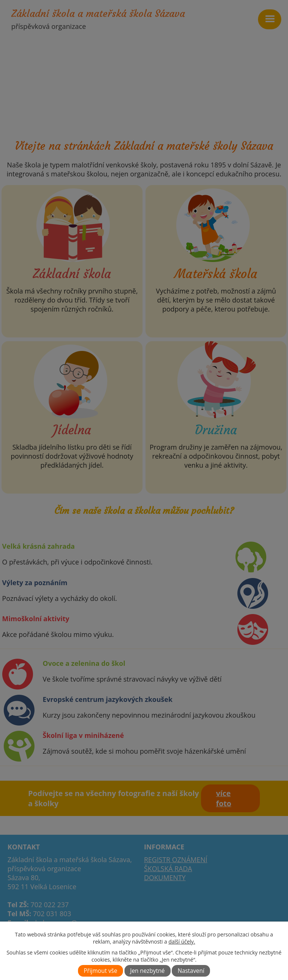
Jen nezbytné (147, 971)
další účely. (182, 942)
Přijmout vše (100, 971)
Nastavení (191, 971)
